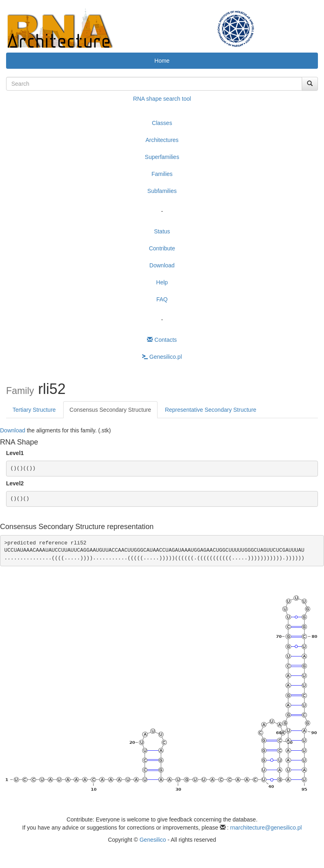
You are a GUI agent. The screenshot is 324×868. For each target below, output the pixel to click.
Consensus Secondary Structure (111, 410)
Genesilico (152, 840)
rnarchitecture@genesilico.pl (266, 828)
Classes (162, 123)
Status (162, 231)
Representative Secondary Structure (211, 410)
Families (162, 174)
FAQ (162, 299)
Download (162, 265)
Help (162, 282)
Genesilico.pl (162, 357)
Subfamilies (162, 191)
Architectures (162, 140)
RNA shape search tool (162, 99)
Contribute (162, 248)
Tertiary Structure (34, 410)
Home (162, 61)
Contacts (162, 340)
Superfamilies (162, 157)
